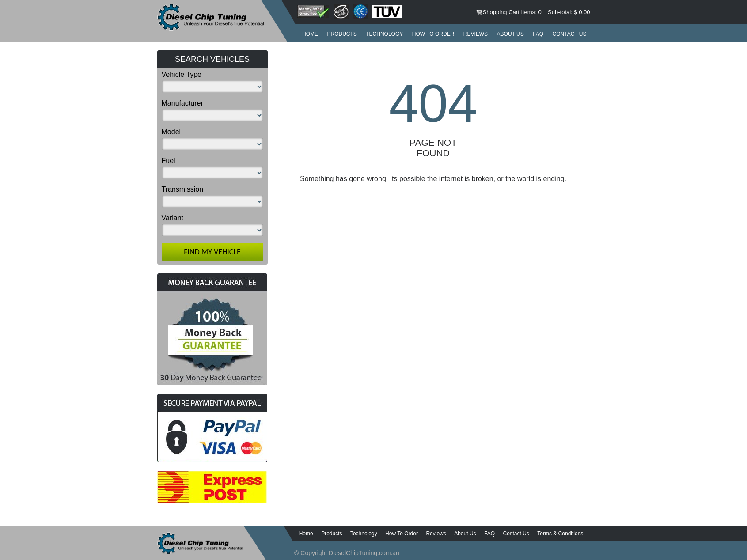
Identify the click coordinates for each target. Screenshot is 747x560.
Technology (384, 34)
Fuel (169, 161)
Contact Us (570, 34)
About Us (510, 34)
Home (310, 34)
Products (342, 34)
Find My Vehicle (212, 252)
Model (171, 132)
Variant (173, 218)
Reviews (476, 34)
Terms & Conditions (560, 534)
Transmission (183, 189)
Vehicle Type (182, 74)
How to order (433, 34)
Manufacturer (182, 103)
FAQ (538, 34)
